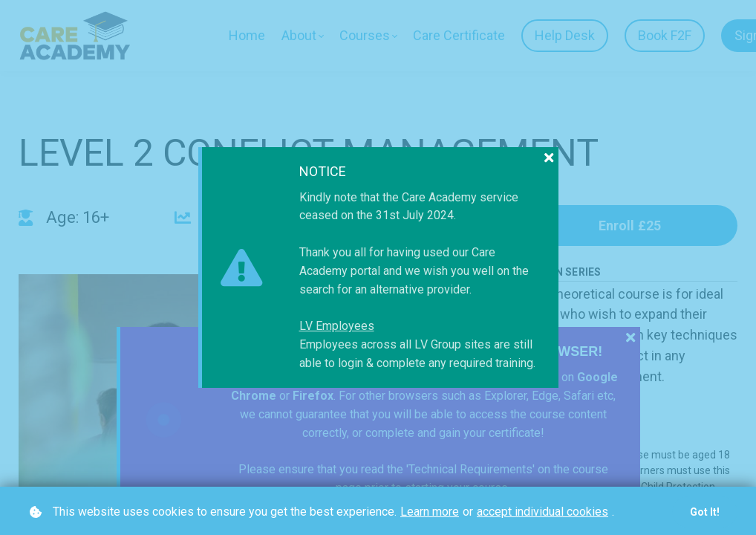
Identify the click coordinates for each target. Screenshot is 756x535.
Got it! (705, 512)
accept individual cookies (542, 512)
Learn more (430, 512)
